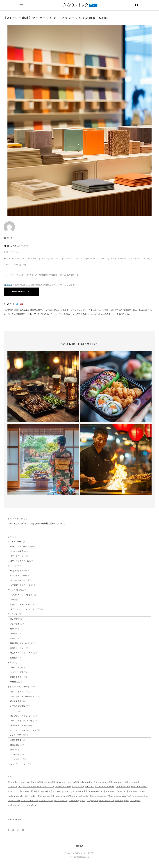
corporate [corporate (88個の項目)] (106, 782)
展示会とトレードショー (20, 725)
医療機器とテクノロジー (20, 643)
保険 (12, 629)
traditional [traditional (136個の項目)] (107, 801)
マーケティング (14, 590)
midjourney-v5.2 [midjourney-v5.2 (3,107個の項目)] (111, 791)
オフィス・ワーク (15, 541)
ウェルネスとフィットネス (21, 653)
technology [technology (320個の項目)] (77, 801)
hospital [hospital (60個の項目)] (78, 787)
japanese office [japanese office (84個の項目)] (30, 791)
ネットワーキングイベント (21, 721)
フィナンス (12, 614)
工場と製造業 (16, 740)
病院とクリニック (18, 648)
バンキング (15, 624)
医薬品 (13, 658)
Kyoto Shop (91, 258)
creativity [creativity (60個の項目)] (121, 782)
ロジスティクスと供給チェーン (23, 696)
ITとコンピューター (19, 571)
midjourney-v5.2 (119, 258)
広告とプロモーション (20, 604)
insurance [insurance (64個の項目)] (123, 787)
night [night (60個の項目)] (77, 796)
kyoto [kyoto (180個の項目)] (46, 791)
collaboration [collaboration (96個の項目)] (89, 782)
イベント (11, 711)
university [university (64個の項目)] (122, 801)
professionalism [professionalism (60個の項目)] (121, 796)
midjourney (104, 258)
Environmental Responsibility (26, 258)
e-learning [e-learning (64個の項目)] (15, 787)
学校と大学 (15, 667)
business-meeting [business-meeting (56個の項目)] (68, 782)
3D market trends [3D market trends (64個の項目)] (19, 782)
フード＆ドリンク (15, 759)
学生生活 (14, 682)
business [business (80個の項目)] (50, 782)
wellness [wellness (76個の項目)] (14, 805)
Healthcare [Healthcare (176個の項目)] (63, 787)
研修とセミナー (17, 677)
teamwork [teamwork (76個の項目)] (61, 801)
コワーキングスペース (20, 561)
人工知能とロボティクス (20, 585)
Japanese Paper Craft (73, 258)
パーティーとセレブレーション (23, 730)
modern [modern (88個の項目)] (35, 796)
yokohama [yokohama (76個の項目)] (28, 805)
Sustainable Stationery (140, 258)
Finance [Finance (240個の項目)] (47, 787)
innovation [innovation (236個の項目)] (107, 787)
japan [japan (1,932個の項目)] (14, 791)
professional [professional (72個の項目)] (102, 796)
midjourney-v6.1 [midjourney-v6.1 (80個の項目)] (18, 796)
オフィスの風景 (17, 551)
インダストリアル (15, 735)
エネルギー (15, 754)
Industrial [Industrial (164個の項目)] (91, 787)
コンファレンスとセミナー (21, 716)
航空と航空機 (16, 701)
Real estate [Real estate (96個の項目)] (140, 796)
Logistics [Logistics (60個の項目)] (75, 791)
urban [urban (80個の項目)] (135, 801)
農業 (12, 750)
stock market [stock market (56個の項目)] (30, 801)
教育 (10, 662)
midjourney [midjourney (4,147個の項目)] (91, 791)
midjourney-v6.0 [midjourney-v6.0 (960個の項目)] (134, 791)
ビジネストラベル (18, 692)
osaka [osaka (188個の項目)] (88, 796)
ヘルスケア (12, 638)
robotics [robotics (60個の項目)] (14, 801)
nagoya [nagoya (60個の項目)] (49, 796)
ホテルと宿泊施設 (18, 706)
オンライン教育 (17, 672)
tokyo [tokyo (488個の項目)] (93, 801)
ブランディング (17, 600)
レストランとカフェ (19, 764)
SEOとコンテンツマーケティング (24, 609)
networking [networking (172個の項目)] (63, 796)
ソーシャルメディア (19, 580)
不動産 (13, 633)
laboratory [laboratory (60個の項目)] (60, 791)
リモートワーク (17, 556)
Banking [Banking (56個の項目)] (37, 782)
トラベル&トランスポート (19, 687)
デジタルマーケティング (20, 595)
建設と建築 (15, 745)
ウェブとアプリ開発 (19, 575)
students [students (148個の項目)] (46, 801)
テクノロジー (13, 566)
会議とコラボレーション (20, 546)
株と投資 (14, 619)
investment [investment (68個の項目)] (139, 787)
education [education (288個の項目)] (31, 787)
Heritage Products (51, 258)
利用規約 (8, 285)
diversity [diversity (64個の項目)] (135, 782)
